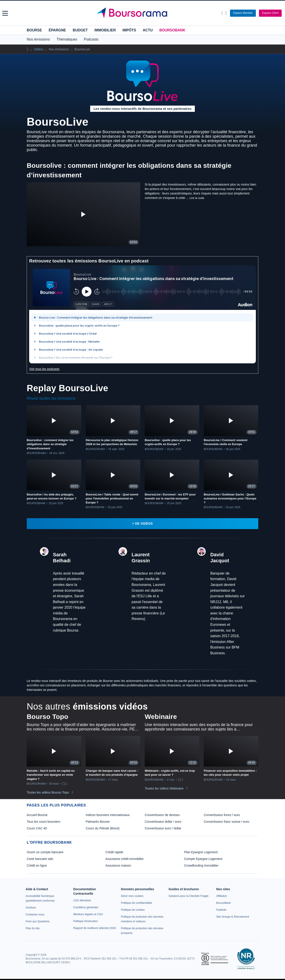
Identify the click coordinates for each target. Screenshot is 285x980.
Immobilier (105, 30)
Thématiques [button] (67, 39)
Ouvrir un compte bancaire (45, 852)
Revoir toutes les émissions (51, 398)
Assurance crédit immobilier (124, 859)
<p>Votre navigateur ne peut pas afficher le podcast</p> (142, 314)
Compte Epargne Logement (203, 859)
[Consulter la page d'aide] (226, 13)
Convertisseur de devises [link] (162, 815)
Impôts (129, 30)
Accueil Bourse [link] (37, 815)
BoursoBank (172, 30)
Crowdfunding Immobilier (201, 865)
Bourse (34, 30)
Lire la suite (197, 198)
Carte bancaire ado (40, 859)
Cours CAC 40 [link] (37, 828)
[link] (31, 908)
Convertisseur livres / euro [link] (222, 815)
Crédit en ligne (37, 865)
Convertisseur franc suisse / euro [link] (227, 822)
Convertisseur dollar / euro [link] (163, 822)
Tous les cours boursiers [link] (44, 822)
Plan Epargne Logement (201, 852)
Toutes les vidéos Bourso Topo (48, 792)
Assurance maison (118, 865)
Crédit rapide (114, 852)
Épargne (57, 30)
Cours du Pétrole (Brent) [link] (103, 828)
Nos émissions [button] (38, 39)
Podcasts (91, 39)
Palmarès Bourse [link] (98, 822)
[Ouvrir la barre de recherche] (222, 13)
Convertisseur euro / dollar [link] (163, 828)
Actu (148, 30)
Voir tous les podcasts (44, 369)
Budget (80, 30)
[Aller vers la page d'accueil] (143, 13)
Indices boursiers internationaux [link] (108, 815)
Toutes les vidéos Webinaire (164, 788)
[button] (5, 13)
